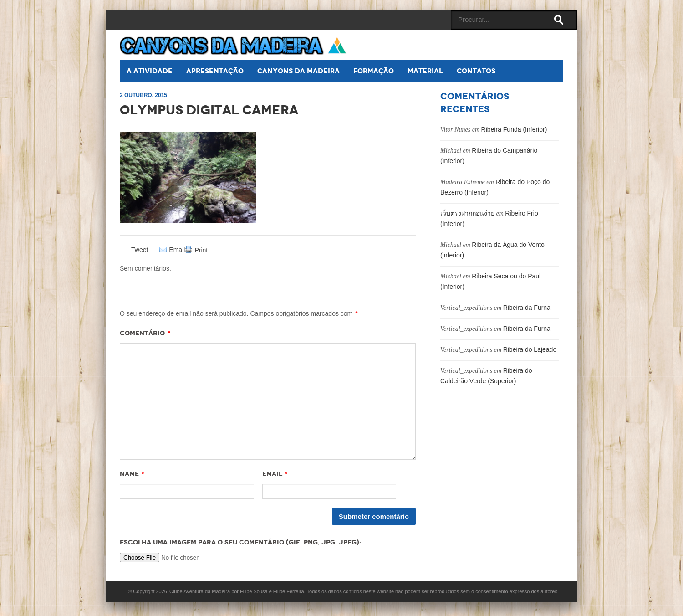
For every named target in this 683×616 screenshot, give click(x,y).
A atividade (150, 71)
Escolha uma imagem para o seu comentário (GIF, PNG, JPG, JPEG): (240, 542)
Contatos (476, 71)
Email (177, 250)
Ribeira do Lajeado (530, 349)
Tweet (140, 250)
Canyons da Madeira (298, 71)
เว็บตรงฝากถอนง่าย (467, 213)
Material (425, 71)
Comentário (145, 333)
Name (129, 474)
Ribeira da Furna (527, 308)
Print (201, 250)
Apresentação (215, 71)
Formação (374, 71)
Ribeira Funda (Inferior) (514, 129)
